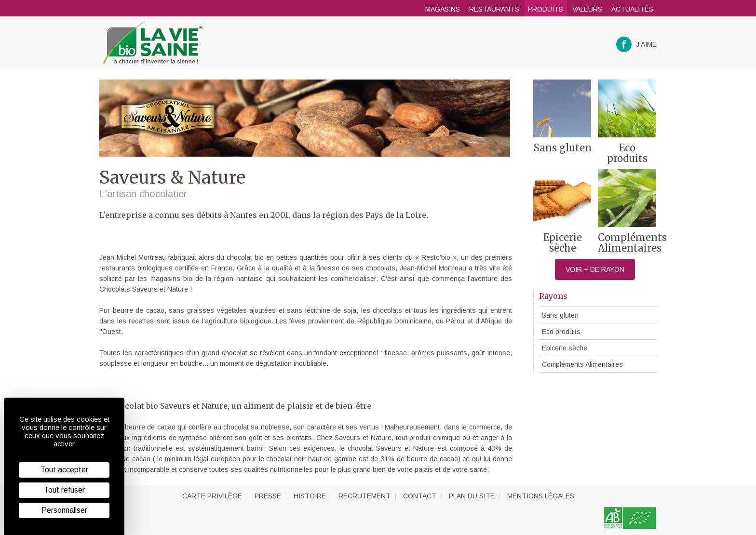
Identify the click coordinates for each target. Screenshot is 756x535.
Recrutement (364, 496)
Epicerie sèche (565, 348)
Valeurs (587, 9)
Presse (268, 496)
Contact (420, 496)
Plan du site (472, 496)
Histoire (310, 496)
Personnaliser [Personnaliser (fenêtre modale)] (64, 510)
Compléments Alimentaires (582, 364)
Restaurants (494, 9)
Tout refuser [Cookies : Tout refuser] (64, 490)
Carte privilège (212, 496)
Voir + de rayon (595, 269)
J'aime (637, 45)
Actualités (632, 9)
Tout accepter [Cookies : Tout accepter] (64, 470)
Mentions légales (541, 496)
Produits (546, 9)
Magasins (443, 9)
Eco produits (561, 332)
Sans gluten (560, 315)
